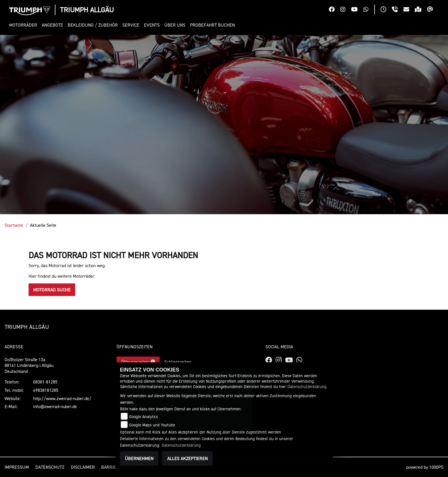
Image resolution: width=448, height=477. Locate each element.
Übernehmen (139, 458)
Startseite (14, 225)
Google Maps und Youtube (152, 425)
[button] (24, 25)
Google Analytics (144, 417)
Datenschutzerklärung (307, 386)
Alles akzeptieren (187, 458)
